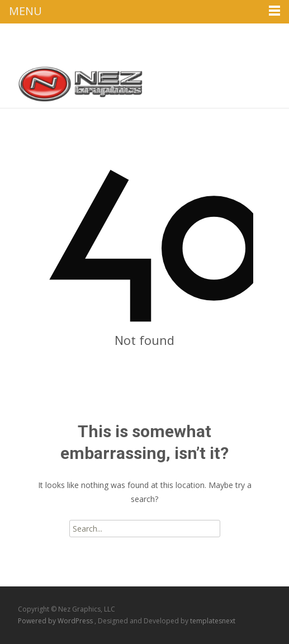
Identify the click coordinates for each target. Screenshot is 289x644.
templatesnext (213, 621)
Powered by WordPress (56, 621)
